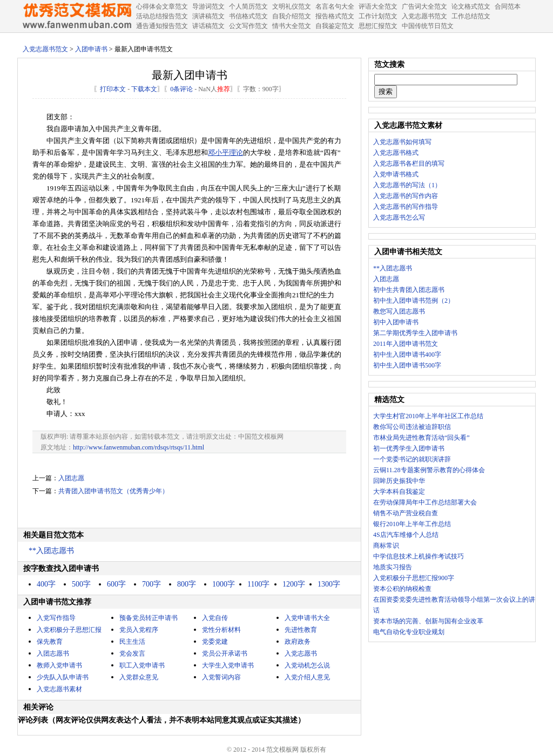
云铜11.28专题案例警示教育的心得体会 (429, 470)
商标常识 (386, 546)
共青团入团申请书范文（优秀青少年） (113, 491)
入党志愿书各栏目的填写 (409, 164)
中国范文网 (77, 16)
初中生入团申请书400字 (407, 355)
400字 (46, 584)
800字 (187, 584)
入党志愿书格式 (396, 153)
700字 (151, 584)
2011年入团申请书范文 (406, 344)
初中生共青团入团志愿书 (409, 290)
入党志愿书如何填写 (402, 142)
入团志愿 (71, 478)
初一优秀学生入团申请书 (409, 448)
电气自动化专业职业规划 (409, 632)
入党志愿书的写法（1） (407, 185)
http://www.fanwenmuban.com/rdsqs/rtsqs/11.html (139, 447)
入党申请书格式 (396, 174)
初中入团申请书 (396, 322)
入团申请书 (91, 49)
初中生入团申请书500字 (407, 365)
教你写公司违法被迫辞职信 (412, 427)
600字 (116, 584)
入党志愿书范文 (45, 49)
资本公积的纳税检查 (402, 589)
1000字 (224, 584)
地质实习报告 (393, 567)
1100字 (258, 584)
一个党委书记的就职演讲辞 (412, 459)
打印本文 (113, 89)
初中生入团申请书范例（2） (414, 301)
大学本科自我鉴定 (399, 492)
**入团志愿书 (51, 551)
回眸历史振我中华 (399, 481)
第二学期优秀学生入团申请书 (415, 333)
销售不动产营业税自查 (406, 513)
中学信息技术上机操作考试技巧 (419, 556)
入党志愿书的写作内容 (406, 196)
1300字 (329, 584)
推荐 (224, 89)
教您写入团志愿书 (399, 311)
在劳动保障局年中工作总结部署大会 (425, 502)
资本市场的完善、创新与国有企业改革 (428, 621)
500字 (81, 584)
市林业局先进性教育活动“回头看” (422, 438)
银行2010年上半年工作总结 (412, 524)
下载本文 (144, 89)
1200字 (294, 584)
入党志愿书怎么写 (399, 217)
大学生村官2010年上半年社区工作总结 (428, 416)
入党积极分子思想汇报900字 (414, 578)
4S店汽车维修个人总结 (406, 535)
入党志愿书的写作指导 (406, 207)
